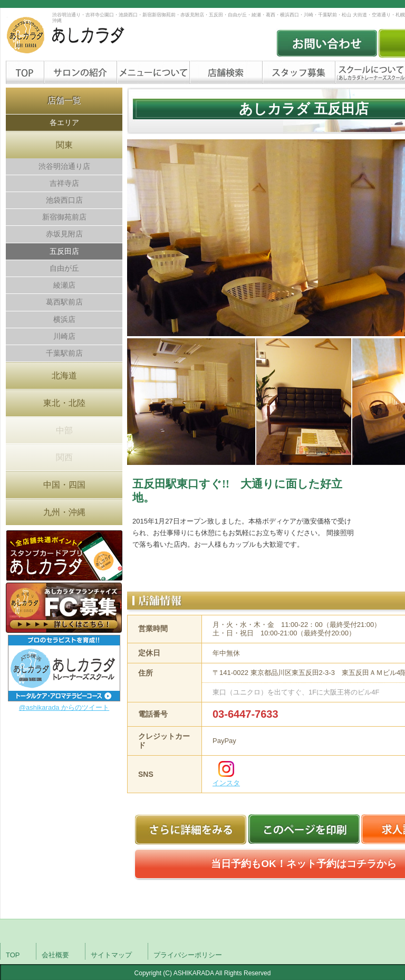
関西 (64, 457)
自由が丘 (64, 268)
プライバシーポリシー (188, 955)
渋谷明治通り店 (64, 166)
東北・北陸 (64, 403)
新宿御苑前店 (64, 217)
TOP (13, 955)
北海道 (64, 375)
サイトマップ (111, 955)
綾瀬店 (64, 285)
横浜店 (64, 319)
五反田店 (64, 251)
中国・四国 (64, 485)
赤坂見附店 (64, 234)
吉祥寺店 (64, 183)
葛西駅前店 (64, 302)
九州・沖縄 (64, 512)
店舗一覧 (64, 101)
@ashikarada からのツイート (64, 707)
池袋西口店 (64, 200)
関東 (64, 145)
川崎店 (64, 336)
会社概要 (55, 955)
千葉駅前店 (64, 353)
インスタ (226, 783)
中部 (64, 430)
